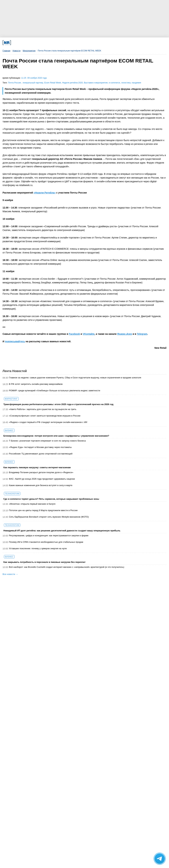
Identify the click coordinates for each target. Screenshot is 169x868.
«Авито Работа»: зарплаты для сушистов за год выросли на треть (43, 409)
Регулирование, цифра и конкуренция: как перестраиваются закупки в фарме (49, 536)
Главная (6, 51)
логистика (126, 83)
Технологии (12, 494)
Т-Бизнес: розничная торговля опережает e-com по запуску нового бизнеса (47, 441)
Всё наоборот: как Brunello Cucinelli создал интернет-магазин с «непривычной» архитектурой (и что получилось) (67, 567)
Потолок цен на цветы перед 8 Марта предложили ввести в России (43, 510)
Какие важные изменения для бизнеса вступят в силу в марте (41, 485)
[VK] (48, 43)
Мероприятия (29, 51)
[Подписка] (124, 43)
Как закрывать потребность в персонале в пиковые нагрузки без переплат (44, 562)
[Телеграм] (33, 43)
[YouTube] (94, 43)
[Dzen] (78, 43)
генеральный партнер (33, 83)
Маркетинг (11, 399)
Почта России (15, 83)
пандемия (136, 83)
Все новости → (10, 574)
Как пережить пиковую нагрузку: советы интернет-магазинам (37, 467)
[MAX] (64, 43)
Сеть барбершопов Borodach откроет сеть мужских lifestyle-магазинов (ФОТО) (49, 517)
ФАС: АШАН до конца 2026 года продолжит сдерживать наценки (42, 479)
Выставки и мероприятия (96, 83)
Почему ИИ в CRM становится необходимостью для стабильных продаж (46, 542)
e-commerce (114, 83)
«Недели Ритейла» (45, 193)
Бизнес (9, 430)
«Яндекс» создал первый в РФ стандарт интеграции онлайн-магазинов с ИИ (48, 422)
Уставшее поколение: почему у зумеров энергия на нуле (38, 548)
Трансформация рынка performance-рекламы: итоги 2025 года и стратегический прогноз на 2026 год (58, 404)
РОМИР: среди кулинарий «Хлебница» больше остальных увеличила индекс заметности (55, 391)
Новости (16, 51)
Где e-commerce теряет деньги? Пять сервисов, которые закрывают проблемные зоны (51, 499)
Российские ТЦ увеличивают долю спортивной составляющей (41, 454)
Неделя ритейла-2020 (72, 83)
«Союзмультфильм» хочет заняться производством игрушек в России (45, 416)
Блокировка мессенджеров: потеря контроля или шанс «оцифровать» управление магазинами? (56, 436)
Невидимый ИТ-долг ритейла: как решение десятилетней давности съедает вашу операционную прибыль (62, 531)
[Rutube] (109, 43)
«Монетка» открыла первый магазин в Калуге (32, 504)
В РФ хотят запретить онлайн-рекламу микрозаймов (36, 384)
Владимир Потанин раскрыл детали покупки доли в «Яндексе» (41, 472)
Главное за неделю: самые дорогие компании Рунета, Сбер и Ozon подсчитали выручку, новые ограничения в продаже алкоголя (75, 378)
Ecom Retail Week (53, 83)
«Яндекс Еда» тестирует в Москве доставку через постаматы (40, 447)
